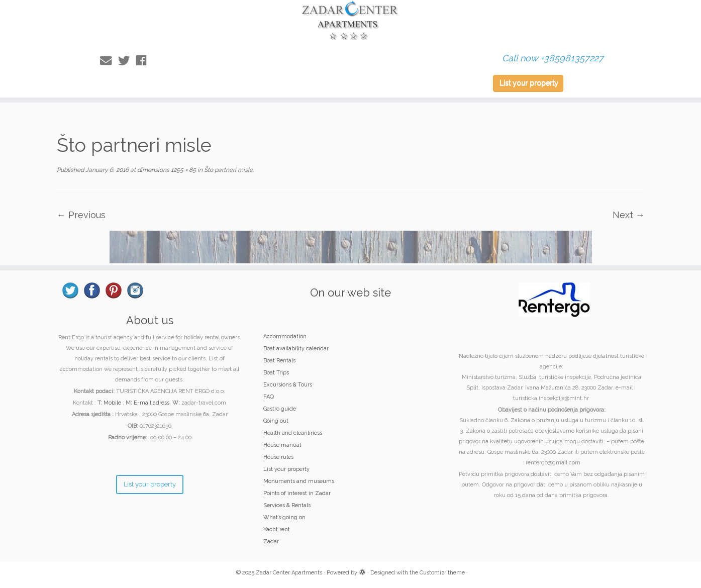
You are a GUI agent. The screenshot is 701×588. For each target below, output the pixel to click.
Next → (629, 215)
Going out (276, 421)
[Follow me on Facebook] (144, 61)
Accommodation (285, 336)
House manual (282, 445)
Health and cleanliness (293, 433)
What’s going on (284, 517)
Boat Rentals (279, 361)
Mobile (112, 403)
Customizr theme (442, 573)
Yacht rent (277, 529)
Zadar (271, 542)
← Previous (81, 215)
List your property (529, 83)
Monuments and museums (299, 481)
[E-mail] (109, 61)
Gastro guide (280, 409)
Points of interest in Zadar (297, 493)
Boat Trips (276, 373)
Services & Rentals (287, 505)
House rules (278, 457)
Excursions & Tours (288, 385)
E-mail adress (152, 403)
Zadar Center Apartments (289, 573)
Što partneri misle (228, 170)
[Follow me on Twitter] (127, 61)
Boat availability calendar (296, 349)
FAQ (269, 397)
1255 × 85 (183, 170)
